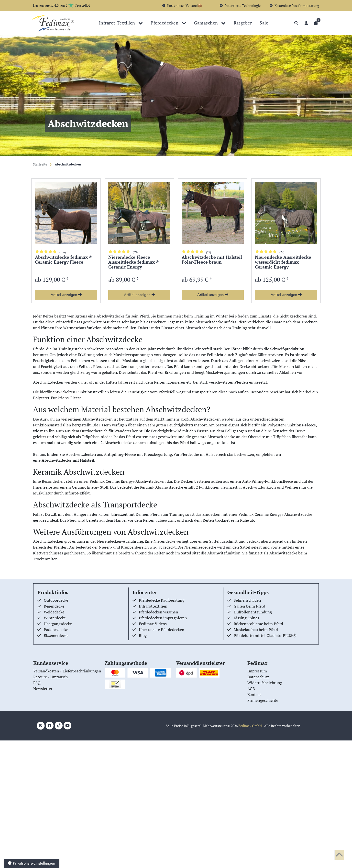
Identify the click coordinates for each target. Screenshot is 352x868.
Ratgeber (243, 23)
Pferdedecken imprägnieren (163, 618)
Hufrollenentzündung (253, 612)
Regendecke (54, 606)
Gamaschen (207, 23)
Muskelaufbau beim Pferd (256, 630)
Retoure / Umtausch (50, 677)
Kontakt (254, 694)
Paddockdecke (56, 630)
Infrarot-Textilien (118, 23)
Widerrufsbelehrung (265, 683)
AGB (251, 689)
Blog (143, 635)
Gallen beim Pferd (249, 606)
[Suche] (296, 23)
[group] (66, 213)
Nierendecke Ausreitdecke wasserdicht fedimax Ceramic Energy (283, 262)
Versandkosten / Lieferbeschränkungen (67, 671)
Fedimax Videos (153, 624)
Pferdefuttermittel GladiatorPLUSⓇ (265, 635)
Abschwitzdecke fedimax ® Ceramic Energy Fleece (63, 260)
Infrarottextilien (153, 606)
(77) (209, 252)
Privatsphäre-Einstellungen (31, 863)
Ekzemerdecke (56, 635)
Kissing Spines (246, 618)
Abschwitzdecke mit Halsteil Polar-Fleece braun (212, 260)
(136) (63, 252)
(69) (135, 252)
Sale (264, 23)
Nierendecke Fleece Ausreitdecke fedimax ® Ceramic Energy (134, 262)
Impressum (257, 671)
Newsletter (43, 689)
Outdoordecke (56, 600)
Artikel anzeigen (66, 295)
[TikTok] (59, 726)
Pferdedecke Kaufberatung (162, 600)
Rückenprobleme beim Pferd (258, 624)
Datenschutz (258, 677)
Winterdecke (55, 618)
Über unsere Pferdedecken (162, 630)
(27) (282, 252)
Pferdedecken (165, 23)
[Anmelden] (306, 23)
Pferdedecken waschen (159, 612)
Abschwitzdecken (67, 164)
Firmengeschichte (263, 700)
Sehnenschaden (247, 600)
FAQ (37, 683)
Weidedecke (54, 612)
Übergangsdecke (58, 624)
